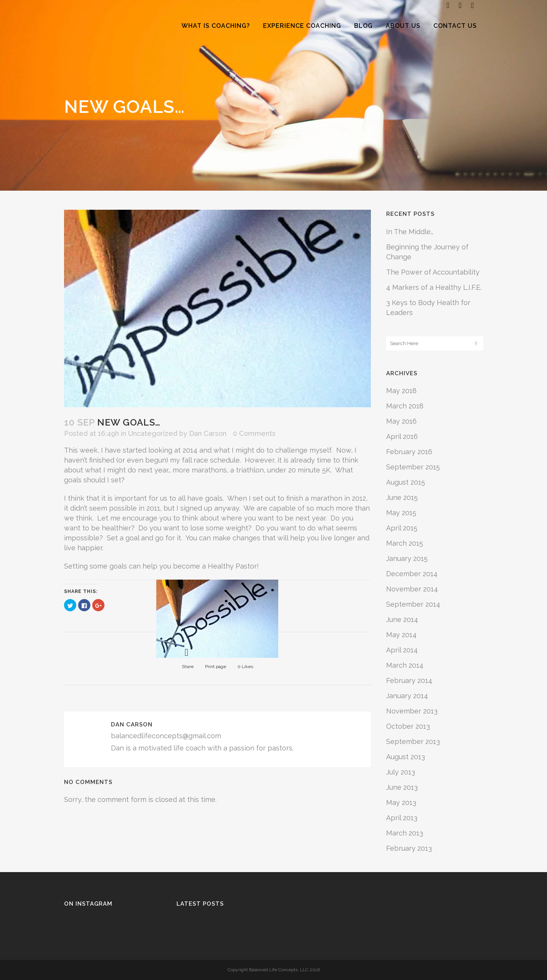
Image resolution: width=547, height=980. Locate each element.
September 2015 (413, 467)
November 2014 (412, 589)
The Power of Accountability (433, 272)
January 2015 (407, 558)
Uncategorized (153, 433)
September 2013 (413, 741)
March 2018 (405, 406)
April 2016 (402, 436)
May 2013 (401, 802)
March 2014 (405, 665)
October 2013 (408, 726)
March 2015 (405, 543)
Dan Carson (208, 433)
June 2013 (402, 787)
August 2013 (406, 757)
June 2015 (402, 497)
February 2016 (409, 452)
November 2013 (412, 711)
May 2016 (401, 421)
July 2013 (401, 772)
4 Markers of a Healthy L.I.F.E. (434, 287)
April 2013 (402, 818)
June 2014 (402, 619)
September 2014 (413, 604)
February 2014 (409, 680)
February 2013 (409, 848)
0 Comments (254, 433)
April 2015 (402, 528)
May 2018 (401, 391)
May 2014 (401, 635)
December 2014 (412, 574)
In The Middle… (410, 232)
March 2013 (405, 833)
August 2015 (406, 482)
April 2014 (402, 650)
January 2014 (407, 696)
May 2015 (401, 513)
